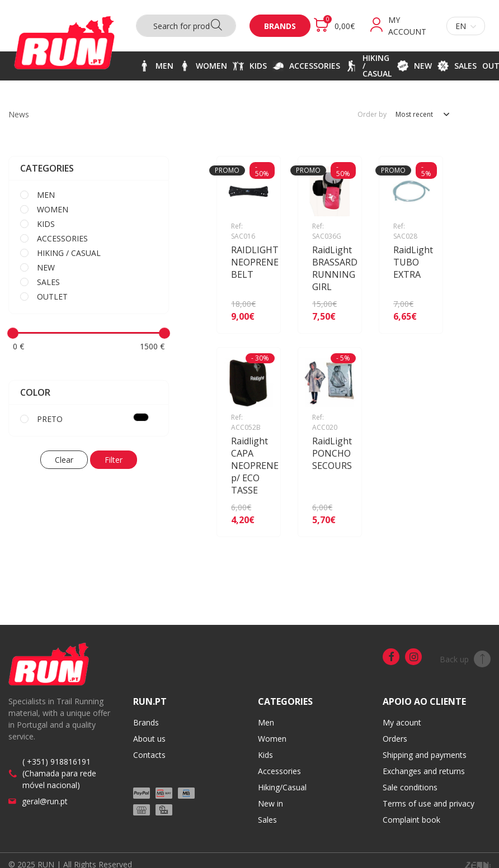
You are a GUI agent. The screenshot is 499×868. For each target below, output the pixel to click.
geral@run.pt (45, 801)
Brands (280, 26)
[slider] (13, 333)
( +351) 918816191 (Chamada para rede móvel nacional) (59, 773)
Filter (114, 460)
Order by (372, 115)
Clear (64, 460)
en (466, 26)
